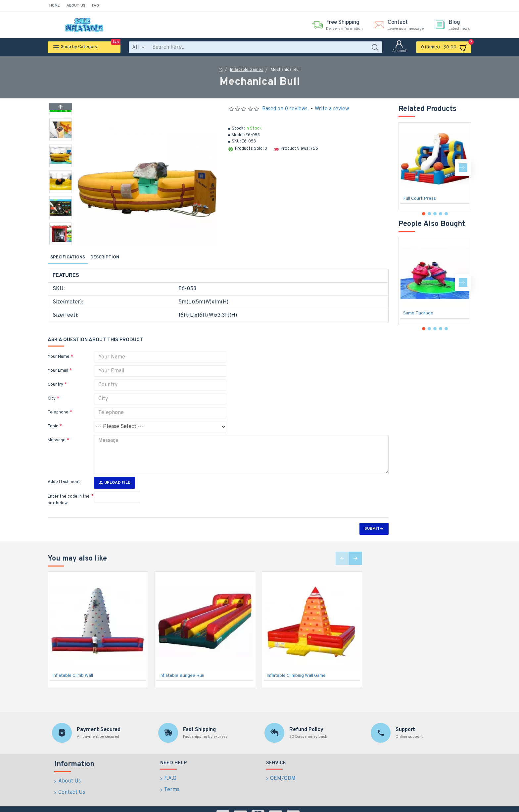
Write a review (332, 109)
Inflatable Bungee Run (182, 663)
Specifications (68, 257)
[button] (61, 243)
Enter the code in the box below (69, 487)
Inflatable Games (247, 70)
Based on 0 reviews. (285, 109)
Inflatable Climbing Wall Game (296, 663)
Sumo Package (418, 313)
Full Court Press (420, 199)
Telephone (58, 404)
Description (105, 257)
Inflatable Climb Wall (73, 663)
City (52, 390)
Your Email (58, 362)
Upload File (115, 470)
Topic (53, 418)
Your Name (59, 349)
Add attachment (64, 469)
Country (55, 376)
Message (57, 432)
